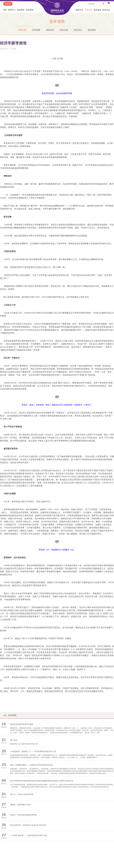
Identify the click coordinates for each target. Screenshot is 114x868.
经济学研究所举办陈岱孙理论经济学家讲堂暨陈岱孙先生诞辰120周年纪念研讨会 (42, 781)
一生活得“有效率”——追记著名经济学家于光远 (29, 835)
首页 (5, 10)
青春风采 (50, 30)
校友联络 (21, 10)
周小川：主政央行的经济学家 (22, 794)
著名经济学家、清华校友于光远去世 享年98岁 (28, 825)
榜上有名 (14, 740)
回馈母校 (30, 10)
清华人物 (22, 30)
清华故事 (36, 30)
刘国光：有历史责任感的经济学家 (23, 815)
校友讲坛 (78, 30)
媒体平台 (80, 10)
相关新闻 (10, 715)
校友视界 (92, 30)
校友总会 (106, 10)
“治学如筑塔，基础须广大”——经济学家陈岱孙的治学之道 (33, 751)
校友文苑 (64, 30)
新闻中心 (12, 10)
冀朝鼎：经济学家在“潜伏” (21, 805)
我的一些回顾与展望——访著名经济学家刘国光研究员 (31, 765)
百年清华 (89, 10)
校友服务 (97, 10)
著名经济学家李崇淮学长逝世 (22, 724)
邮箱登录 (8, 4)
